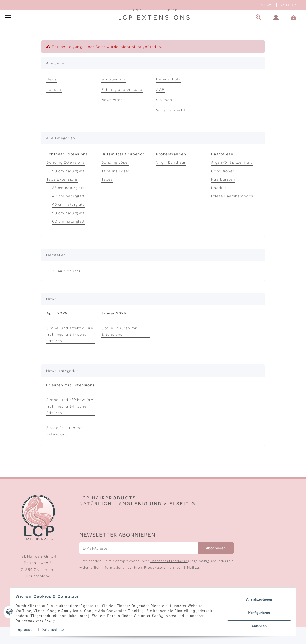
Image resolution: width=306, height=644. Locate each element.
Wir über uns (114, 96)
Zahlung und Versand (122, 107)
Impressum (28, 630)
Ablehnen (257, 625)
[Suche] (258, 26)
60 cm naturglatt (68, 239)
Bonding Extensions (66, 180)
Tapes (107, 197)
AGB (160, 107)
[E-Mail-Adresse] (139, 565)
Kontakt (290, 5)
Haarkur (219, 205)
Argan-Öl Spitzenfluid (232, 180)
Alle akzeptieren (257, 600)
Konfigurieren (257, 613)
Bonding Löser (115, 180)
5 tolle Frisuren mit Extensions (120, 348)
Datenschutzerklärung (170, 578)
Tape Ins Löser (115, 188)
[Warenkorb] (296, 26)
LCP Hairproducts (63, 288)
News (267, 5)
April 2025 (57, 330)
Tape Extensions (62, 197)
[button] (276, 26)
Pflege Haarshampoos (232, 213)
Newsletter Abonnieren (117, 552)
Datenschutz (169, 96)
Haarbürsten (223, 197)
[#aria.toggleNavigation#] (8, 26)
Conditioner (223, 188)
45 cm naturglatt (68, 222)
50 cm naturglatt (68, 188)
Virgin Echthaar (171, 180)
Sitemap (164, 117)
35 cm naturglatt (68, 205)
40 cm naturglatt (68, 213)
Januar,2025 (114, 330)
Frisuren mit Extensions (70, 402)
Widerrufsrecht (171, 127)
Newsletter (112, 117)
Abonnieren (216, 565)
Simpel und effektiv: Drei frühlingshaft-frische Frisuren (70, 352)
